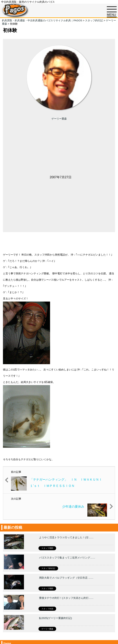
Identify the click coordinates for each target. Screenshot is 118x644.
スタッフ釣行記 (48, 568)
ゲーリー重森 (59, 119)
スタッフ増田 (47, 548)
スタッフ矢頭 (47, 609)
